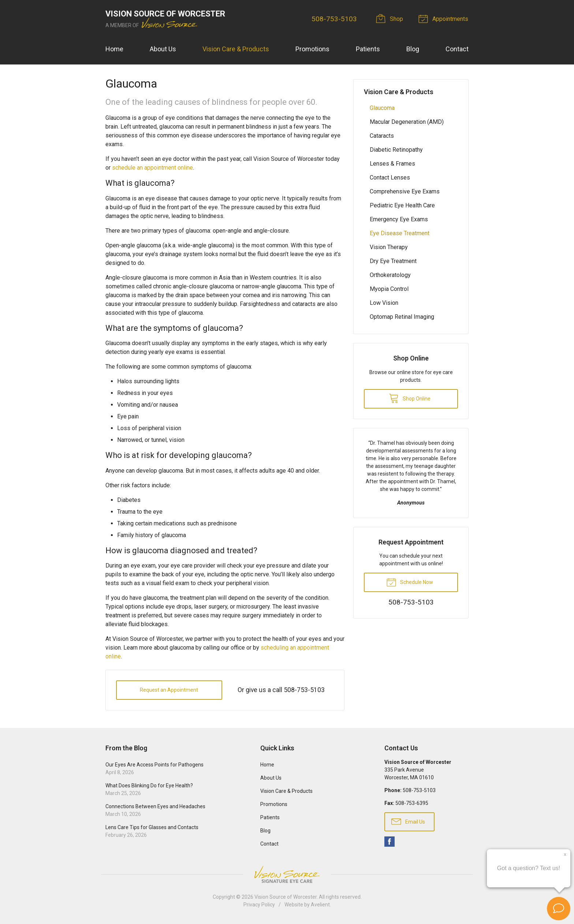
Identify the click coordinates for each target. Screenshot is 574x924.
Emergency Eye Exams (399, 219)
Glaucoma (382, 108)
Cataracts (382, 136)
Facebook (389, 842)
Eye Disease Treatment (400, 233)
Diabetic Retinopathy (396, 150)
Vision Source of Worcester (286, 897)
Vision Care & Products (236, 49)
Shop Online (410, 398)
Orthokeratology (390, 275)
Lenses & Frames (392, 164)
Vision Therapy (389, 247)
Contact (457, 49)
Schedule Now (410, 582)
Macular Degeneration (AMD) (407, 122)
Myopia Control (389, 289)
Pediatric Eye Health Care (402, 205)
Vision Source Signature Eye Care (287, 874)
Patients (368, 49)
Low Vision (384, 303)
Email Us (408, 821)
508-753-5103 (335, 19)
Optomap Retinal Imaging (402, 317)
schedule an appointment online (152, 168)
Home (114, 49)
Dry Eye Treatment (393, 261)
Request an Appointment (169, 690)
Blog (413, 49)
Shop (391, 18)
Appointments (445, 18)
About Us (163, 49)
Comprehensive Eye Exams (405, 191)
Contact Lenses (390, 178)
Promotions (312, 49)
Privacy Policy (259, 905)
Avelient (320, 905)
